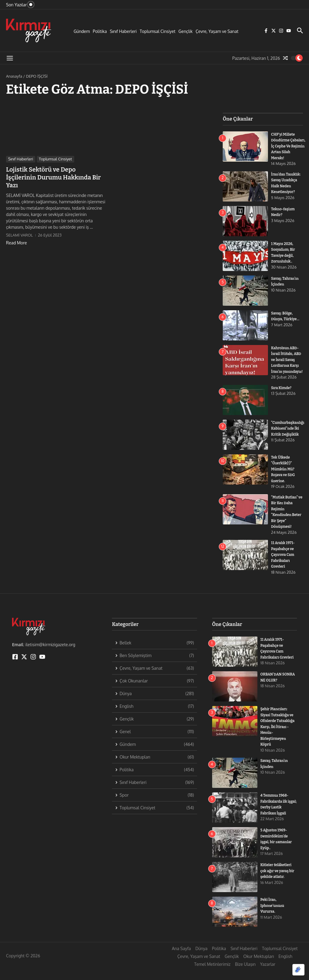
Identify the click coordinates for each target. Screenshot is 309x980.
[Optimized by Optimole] (298, 970)
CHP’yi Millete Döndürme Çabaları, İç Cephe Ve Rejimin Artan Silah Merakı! (290, 146)
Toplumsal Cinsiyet (158, 31)
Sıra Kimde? (282, 399)
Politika (100, 31)
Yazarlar (268, 975)
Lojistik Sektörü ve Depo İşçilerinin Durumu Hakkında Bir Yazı (53, 177)
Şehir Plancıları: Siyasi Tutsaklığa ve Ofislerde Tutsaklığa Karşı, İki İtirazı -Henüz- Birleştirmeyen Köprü (279, 738)
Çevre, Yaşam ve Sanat (217, 31)
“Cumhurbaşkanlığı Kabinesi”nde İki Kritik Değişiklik (289, 439)
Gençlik (185, 31)
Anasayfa (14, 76)
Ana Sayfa (182, 960)
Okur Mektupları (258, 967)
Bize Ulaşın (245, 975)
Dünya (201, 960)
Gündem (82, 31)
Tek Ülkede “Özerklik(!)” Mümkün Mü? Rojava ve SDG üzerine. (284, 480)
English (285, 967)
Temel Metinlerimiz (212, 975)
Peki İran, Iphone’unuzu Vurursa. (273, 917)
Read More (16, 243)
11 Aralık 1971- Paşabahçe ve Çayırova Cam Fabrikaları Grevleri (284, 566)
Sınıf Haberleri (123, 31)
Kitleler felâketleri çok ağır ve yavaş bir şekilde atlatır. (277, 882)
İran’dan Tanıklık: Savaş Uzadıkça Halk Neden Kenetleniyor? (285, 186)
